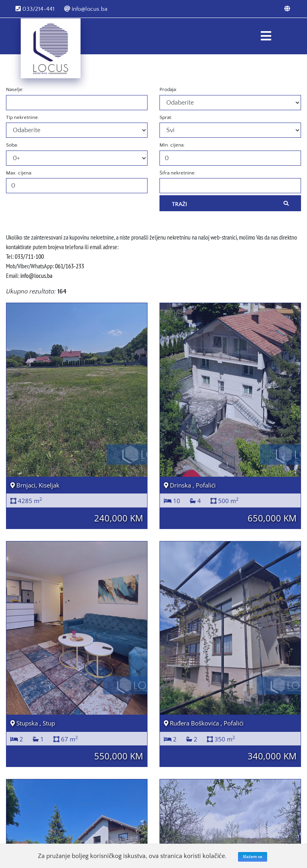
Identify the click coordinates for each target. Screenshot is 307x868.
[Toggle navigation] (266, 36)
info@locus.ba (86, 9)
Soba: (12, 145)
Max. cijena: (19, 173)
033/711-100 (29, 256)
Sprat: (166, 117)
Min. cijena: (172, 145)
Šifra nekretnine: (178, 173)
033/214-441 (35, 9)
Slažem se (253, 857)
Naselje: (15, 89)
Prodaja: (168, 89)
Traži (230, 204)
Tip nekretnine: (23, 117)
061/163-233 (70, 266)
